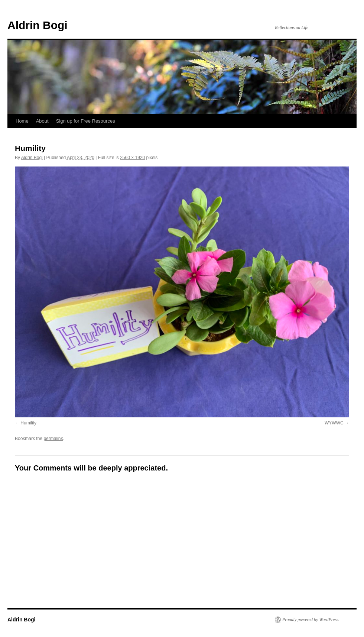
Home (22, 121)
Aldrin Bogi (38, 25)
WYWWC (334, 423)
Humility (28, 423)
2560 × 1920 (132, 158)
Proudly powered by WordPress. (311, 620)
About (42, 121)
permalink (53, 439)
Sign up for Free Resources (86, 121)
